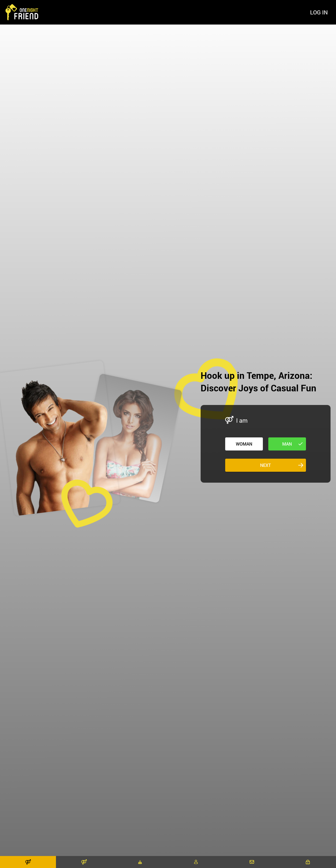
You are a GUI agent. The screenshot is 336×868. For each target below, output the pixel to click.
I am (242, 420)
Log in (319, 12)
